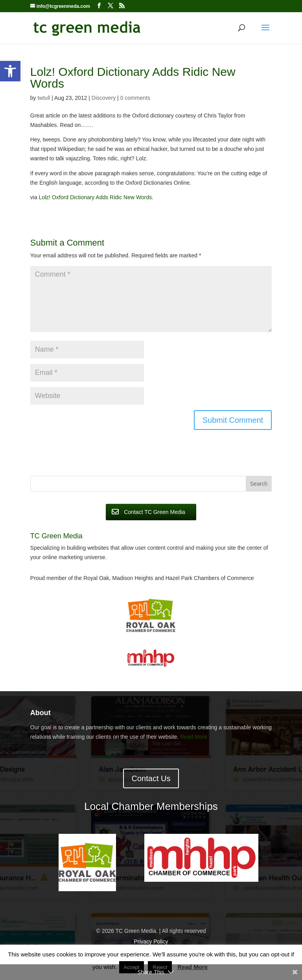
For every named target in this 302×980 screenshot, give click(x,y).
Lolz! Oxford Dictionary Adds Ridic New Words (96, 197)
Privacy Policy (151, 941)
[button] (10, 71)
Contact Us (151, 778)
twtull (44, 98)
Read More (194, 737)
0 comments (135, 98)
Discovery (104, 98)
